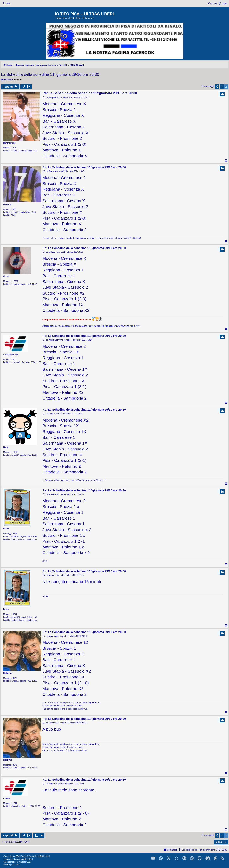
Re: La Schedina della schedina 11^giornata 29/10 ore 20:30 (90, 93)
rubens (6, 798)
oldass (6, 276)
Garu (5, 447)
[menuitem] (6, 4)
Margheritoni (9, 143)
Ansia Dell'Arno (10, 354)
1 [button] (222, 87)
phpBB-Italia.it (27, 859)
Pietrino (18, 80)
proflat (11, 862)
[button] (217, 87)
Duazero (7, 204)
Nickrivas (7, 673)
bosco (6, 529)
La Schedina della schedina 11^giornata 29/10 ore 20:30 (50, 74)
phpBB (16, 856)
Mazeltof (23, 862)
